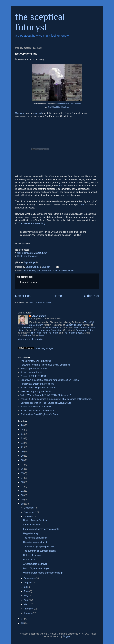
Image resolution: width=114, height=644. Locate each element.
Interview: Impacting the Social (36, 391)
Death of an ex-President (36, 520)
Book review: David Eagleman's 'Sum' (39, 414)
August (28, 583)
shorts (82, 205)
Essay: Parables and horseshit (36, 407)
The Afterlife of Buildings (35, 538)
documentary (29, 271)
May (26, 596)
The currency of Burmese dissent (40, 551)
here (61, 186)
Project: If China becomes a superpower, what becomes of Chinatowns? (56, 399)
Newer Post (23, 296)
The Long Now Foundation (49, 330)
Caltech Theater (74, 325)
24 (23, 434)
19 (23, 456)
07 (23, 619)
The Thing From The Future (45, 333)
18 (23, 460)
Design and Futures (85, 330)
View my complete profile (30, 339)
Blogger (67, 636)
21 (23, 447)
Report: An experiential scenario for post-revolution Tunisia (50, 380)
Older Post (91, 296)
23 (23, 438)
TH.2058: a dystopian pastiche (38, 546)
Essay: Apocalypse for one (34, 369)
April (26, 600)
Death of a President (27, 256)
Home (58, 296)
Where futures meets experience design (43, 573)
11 (23, 491)
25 (23, 430)
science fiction (60, 271)
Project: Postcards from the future (37, 410)
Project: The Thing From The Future (38, 388)
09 (23, 500)
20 (23, 451)
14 (23, 478)
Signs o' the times (32, 525)
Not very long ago (32, 555)
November (29, 512)
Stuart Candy (39, 316)
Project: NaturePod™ (31, 372)
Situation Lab (52, 328)
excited (38, 113)
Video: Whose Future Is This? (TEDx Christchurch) (46, 395)
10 (23, 495)
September (30, 578)
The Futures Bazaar (73, 333)
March (27, 604)
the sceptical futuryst (40, 22)
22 (23, 443)
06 (23, 623)
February (29, 609)
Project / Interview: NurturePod (36, 361)
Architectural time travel (35, 564)
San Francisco (44, 271)
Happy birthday (31, 533)
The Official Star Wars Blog (58, 107)
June (26, 591)
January (28, 613)
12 (23, 486)
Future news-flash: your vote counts (41, 529)
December (29, 508)
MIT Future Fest (26, 328)
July (26, 587)
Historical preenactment (35, 542)
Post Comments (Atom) (41, 303)
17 (23, 465)
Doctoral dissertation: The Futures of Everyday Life (46, 403)
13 (23, 482)
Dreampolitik (29, 560)
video (71, 271)
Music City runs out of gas (36, 568)
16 (23, 469)
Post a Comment (28, 282)
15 (23, 473)
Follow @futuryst (44, 349)
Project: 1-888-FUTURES (33, 376)
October (28, 516)
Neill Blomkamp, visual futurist (32, 253)
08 (23, 504)
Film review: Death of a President (37, 384)
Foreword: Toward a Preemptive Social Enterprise (45, 365)
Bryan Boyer (30, 262)
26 (23, 425)
